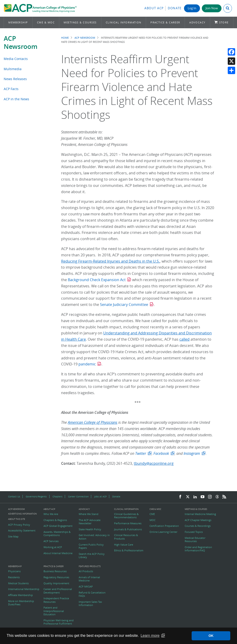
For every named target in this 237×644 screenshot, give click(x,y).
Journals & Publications (128, 529)
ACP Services (51, 541)
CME (152, 514)
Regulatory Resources (56, 577)
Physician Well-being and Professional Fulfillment (59, 622)
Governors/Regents (36, 496)
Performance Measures (128, 523)
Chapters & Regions (55, 520)
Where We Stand (89, 514)
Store (224, 22)
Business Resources (55, 571)
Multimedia (13, 69)
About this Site (17, 519)
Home (65, 38)
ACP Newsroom (21, 42)
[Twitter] (188, 497)
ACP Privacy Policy (19, 525)
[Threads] (217, 497)
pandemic (87, 364)
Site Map (13, 537)
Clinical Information (124, 22)
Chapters (58, 496)
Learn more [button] (150, 636)
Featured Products (90, 567)
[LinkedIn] (195, 497)
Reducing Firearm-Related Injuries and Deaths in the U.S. (110, 261)
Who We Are (51, 514)
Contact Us (14, 496)
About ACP (154, 8)
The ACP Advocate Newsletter (90, 522)
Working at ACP (53, 547)
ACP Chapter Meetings (198, 520)
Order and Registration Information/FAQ (198, 549)
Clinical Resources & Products (126, 537)
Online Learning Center (163, 532)
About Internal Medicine (58, 553)
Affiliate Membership (20, 595)
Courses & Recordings (198, 526)
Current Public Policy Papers (91, 546)
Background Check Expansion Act (96, 280)
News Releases (15, 79)
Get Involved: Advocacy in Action (94, 537)
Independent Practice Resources (56, 600)
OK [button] (211, 636)
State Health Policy (90, 529)
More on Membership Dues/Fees (21, 603)
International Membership (24, 589)
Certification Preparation (164, 526)
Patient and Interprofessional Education (54, 611)
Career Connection (78, 496)
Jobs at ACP (100, 496)
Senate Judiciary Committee (124, 305)
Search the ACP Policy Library (92, 556)
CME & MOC (46, 22)
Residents (14, 577)
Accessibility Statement (22, 531)
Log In (192, 8)
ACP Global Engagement (58, 526)
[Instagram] (210, 497)
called (184, 339)
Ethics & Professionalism (129, 550)
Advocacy (197, 22)
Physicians (14, 571)
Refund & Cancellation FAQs (92, 594)
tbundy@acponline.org (154, 463)
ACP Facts (11, 89)
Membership (18, 22)
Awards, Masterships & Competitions (57, 534)
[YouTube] (203, 497)
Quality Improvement (56, 583)
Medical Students (18, 583)
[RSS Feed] (224, 497)
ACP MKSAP (86, 587)
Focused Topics (194, 532)
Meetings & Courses (80, 22)
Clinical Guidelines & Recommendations (126, 516)
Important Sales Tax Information (90, 603)
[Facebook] (180, 497)
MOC (153, 520)
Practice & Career (165, 22)
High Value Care (124, 545)
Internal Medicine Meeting (200, 514)
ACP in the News (16, 99)
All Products (86, 571)
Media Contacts (16, 59)
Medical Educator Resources (195, 540)
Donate (175, 8)
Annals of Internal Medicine (89, 579)
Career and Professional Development (58, 591)
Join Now (212, 8)
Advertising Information (22, 514)
